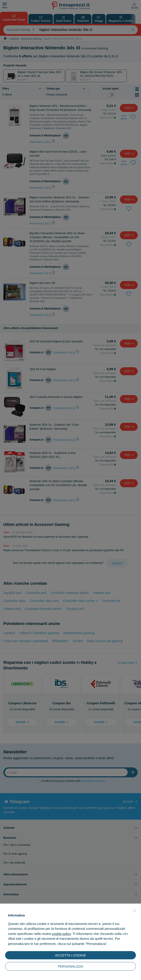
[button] (135, 911)
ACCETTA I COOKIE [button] (70, 955)
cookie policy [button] (61, 934)
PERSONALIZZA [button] (70, 966)
